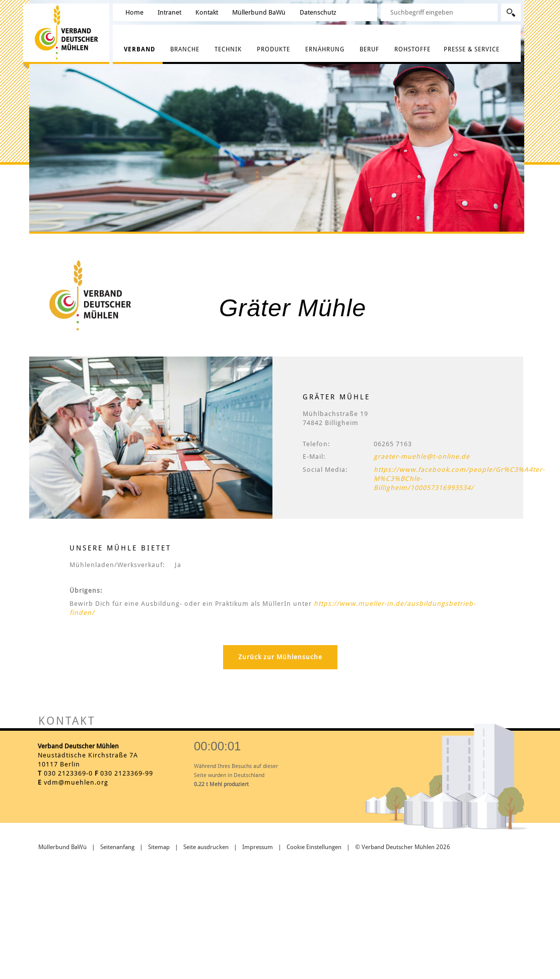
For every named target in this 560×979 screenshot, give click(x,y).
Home (134, 12)
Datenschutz (318, 12)
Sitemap (159, 847)
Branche (185, 49)
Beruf (369, 49)
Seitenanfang (117, 847)
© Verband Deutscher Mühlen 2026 (403, 847)
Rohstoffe (412, 49)
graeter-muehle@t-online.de (422, 457)
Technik (228, 49)
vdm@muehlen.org (76, 782)
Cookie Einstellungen (314, 847)
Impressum (258, 847)
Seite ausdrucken (206, 847)
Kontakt (207, 12)
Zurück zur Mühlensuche (280, 657)
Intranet (169, 12)
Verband (139, 49)
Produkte (273, 49)
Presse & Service (472, 49)
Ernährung (325, 49)
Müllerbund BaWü (259, 12)
